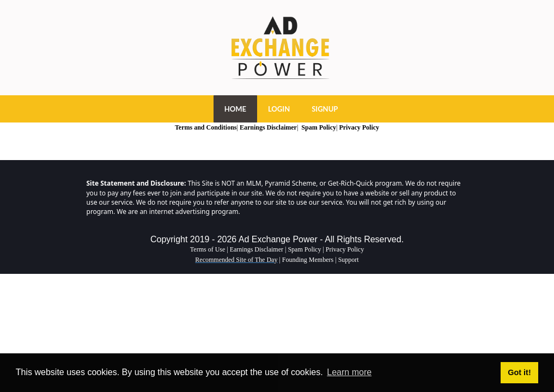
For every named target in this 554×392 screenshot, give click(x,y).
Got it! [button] (519, 372)
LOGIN (279, 109)
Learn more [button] (349, 372)
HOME (235, 109)
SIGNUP (325, 109)
